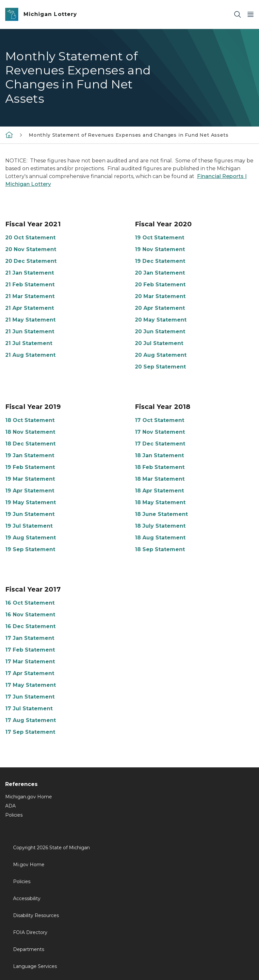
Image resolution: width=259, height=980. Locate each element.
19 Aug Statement (31, 538)
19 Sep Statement (30, 549)
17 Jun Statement (30, 697)
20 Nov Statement (31, 249)
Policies (14, 815)
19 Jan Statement (30, 455)
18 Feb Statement (160, 467)
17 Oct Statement (160, 420)
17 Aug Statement (31, 720)
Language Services (35, 966)
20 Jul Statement (159, 343)
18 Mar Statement (160, 479)
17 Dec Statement (160, 444)
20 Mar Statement (160, 296)
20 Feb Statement (160, 285)
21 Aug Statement (30, 355)
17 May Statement (31, 685)
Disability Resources (36, 915)
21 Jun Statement (30, 332)
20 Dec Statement (31, 261)
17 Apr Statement (30, 673)
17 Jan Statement (30, 638)
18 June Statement (161, 514)
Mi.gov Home (29, 865)
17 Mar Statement (30, 662)
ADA (10, 806)
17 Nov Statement (160, 432)
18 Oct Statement (30, 420)
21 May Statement (30, 320)
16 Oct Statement (30, 603)
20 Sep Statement (160, 367)
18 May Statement (160, 502)
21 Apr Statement (30, 308)
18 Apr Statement (159, 491)
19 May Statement (31, 502)
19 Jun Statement (30, 514)
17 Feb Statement (30, 650)
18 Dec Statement (30, 444)
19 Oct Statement (160, 238)
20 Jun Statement (160, 332)
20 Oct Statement (30, 238)
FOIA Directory (30, 932)
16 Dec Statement (30, 626)
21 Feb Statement (30, 285)
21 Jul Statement (29, 343)
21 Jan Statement (30, 273)
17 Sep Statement (30, 732)
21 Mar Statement (30, 296)
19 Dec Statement (160, 261)
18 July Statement (160, 526)
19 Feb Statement (30, 467)
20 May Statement (161, 320)
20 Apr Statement (160, 308)
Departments (29, 949)
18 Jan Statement (159, 455)
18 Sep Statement (160, 549)
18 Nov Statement (30, 432)
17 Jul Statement (29, 709)
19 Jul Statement (29, 526)
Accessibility (27, 898)
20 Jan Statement (160, 273)
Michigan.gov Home (29, 797)
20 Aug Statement (161, 355)
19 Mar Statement (30, 479)
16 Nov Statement (30, 615)
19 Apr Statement (30, 491)
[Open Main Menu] (251, 15)
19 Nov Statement (160, 249)
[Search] (237, 15)
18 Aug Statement (160, 538)
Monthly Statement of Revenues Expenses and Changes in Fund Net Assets (129, 135)
